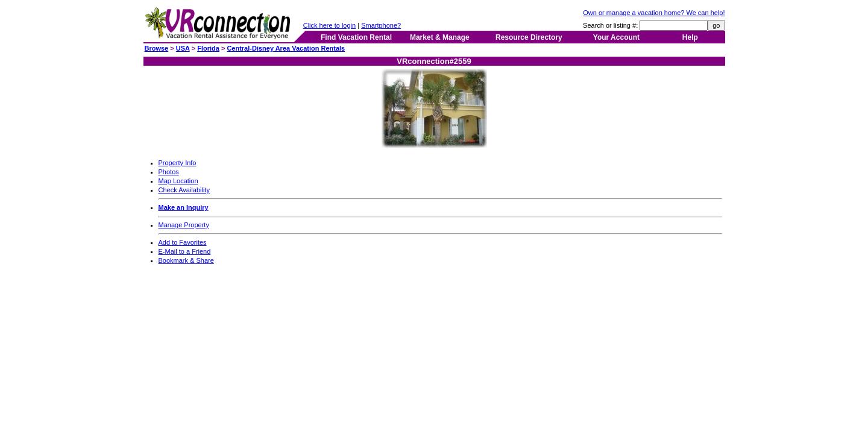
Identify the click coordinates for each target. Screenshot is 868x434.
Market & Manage (440, 37)
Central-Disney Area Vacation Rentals (286, 48)
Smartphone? (381, 25)
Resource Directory (529, 37)
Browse (157, 48)
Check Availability (184, 190)
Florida (208, 48)
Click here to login (329, 25)
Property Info (178, 163)
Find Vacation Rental (356, 37)
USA (183, 48)
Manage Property (184, 225)
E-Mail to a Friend (185, 251)
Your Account (616, 37)
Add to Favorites (183, 242)
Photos (169, 172)
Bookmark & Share (186, 260)
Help (690, 37)
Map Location (178, 181)
